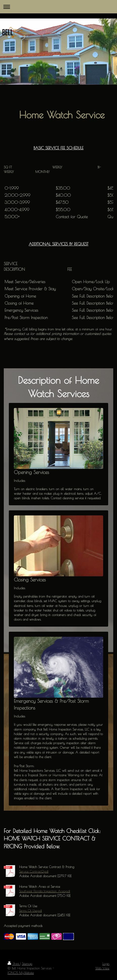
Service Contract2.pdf (34, 871)
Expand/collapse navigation (58, 7)
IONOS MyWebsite (21, 973)
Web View (102, 968)
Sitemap (27, 964)
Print (14, 964)
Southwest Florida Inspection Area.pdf (45, 891)
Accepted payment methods (23, 926)
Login (106, 964)
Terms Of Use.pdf (31, 910)
